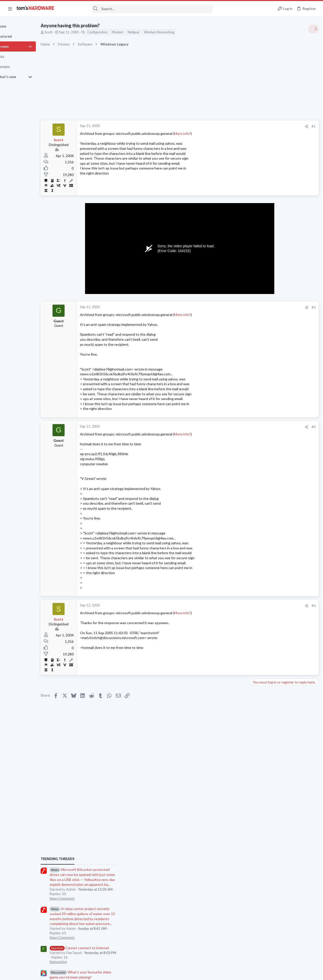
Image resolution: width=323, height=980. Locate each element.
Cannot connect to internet (281, 364)
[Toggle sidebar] (313, 29)
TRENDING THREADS (259, 275)
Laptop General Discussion (271, 552)
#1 (232, 126)
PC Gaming (260, 407)
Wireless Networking (177, 32)
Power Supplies (263, 441)
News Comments (264, 314)
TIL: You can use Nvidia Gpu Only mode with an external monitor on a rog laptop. (283, 538)
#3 (232, 427)
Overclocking (261, 597)
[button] (10, 9)
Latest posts (254, 522)
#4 (232, 606)
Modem (135, 32)
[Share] (225, 126)
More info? (200, 133)
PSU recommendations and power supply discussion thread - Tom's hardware (282, 422)
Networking (260, 378)
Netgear (151, 32)
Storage (257, 690)
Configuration (115, 32)
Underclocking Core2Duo (279, 587)
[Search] (137, 9)
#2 (232, 307)
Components (261, 646)
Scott (66, 32)
